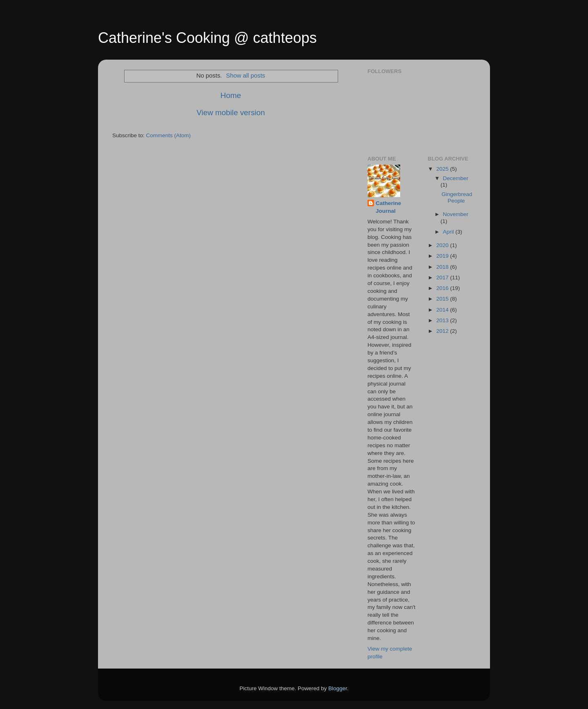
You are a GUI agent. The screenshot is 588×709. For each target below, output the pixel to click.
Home (231, 95)
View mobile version (231, 113)
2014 (443, 310)
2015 (443, 299)
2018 (443, 267)
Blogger (338, 688)
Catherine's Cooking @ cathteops (207, 38)
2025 (443, 169)
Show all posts (246, 76)
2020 (443, 245)
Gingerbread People (457, 197)
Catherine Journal (388, 207)
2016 (443, 288)
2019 (443, 256)
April (449, 232)
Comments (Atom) (169, 135)
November (456, 214)
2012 (443, 331)
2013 (443, 320)
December (456, 178)
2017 (443, 278)
